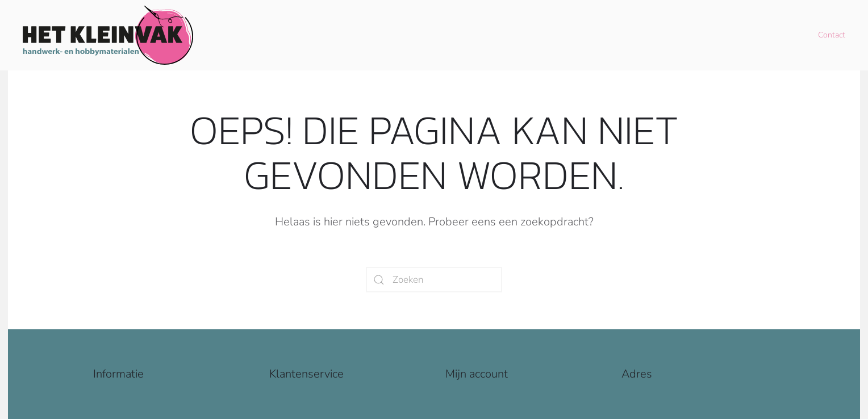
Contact (832, 35)
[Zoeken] (434, 280)
